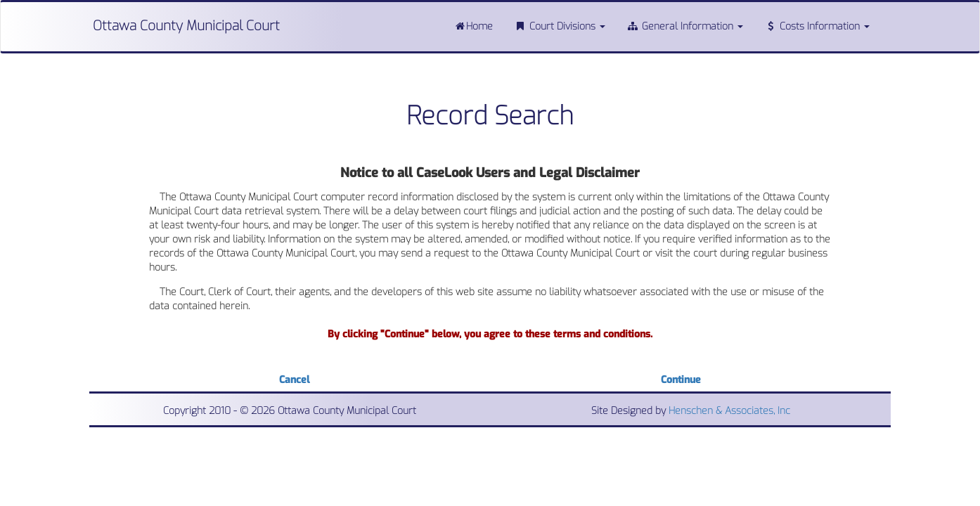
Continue (681, 380)
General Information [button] (685, 26)
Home (473, 26)
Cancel (294, 380)
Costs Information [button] (817, 26)
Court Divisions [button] (560, 26)
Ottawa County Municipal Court (186, 26)
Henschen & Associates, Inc (729, 411)
